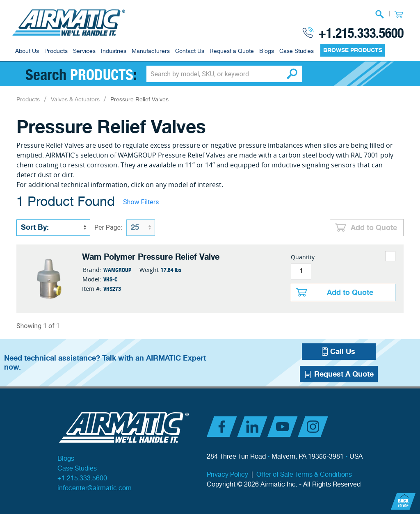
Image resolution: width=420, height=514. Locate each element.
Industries (114, 51)
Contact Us (190, 51)
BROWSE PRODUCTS (353, 50)
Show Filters (141, 202)
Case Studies (297, 51)
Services (84, 51)
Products (56, 51)
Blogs (267, 51)
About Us (27, 51)
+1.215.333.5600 (361, 32)
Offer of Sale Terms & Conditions (304, 475)
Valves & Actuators (75, 100)
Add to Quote (374, 228)
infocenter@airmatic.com (95, 488)
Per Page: (108, 227)
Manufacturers (151, 51)
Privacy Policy (227, 475)
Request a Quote (232, 51)
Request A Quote (339, 374)
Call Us (339, 352)
